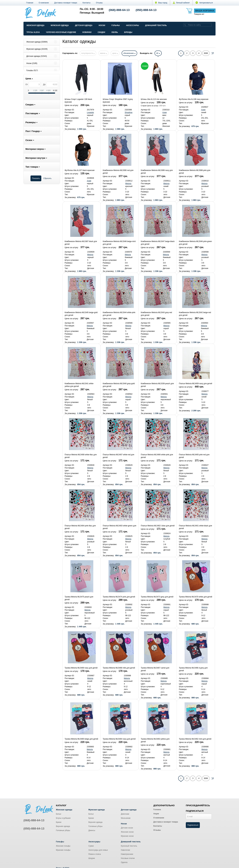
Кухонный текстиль (129, 846)
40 (158, 53)
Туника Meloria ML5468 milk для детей (119, 668)
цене (115, 53)
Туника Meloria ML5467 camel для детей (155, 669)
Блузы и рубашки (63, 818)
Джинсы (92, 830)
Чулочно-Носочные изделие (61, 32)
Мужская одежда (60, 25)
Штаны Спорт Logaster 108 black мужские (78, 101)
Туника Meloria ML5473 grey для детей (157, 597)
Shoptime (129, 112)
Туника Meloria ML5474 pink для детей (119, 597)
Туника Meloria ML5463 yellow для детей (155, 740)
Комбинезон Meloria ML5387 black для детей (81, 243)
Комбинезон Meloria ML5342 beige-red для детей (195, 314)
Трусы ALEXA (33, 32)
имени (103, 53)
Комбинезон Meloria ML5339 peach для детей (157, 385)
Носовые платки (128, 858)
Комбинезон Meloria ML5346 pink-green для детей (195, 243)
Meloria (128, 184)
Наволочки (125, 850)
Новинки (87, 32)
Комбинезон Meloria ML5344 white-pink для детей (119, 314)
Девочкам (125, 814)
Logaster (90, 112)
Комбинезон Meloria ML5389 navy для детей (157, 172)
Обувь (115, 32)
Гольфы (116, 25)
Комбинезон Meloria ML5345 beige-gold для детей (81, 314)
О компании (44, 3)
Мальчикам (126, 818)
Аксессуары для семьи (98, 850)
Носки (102, 25)
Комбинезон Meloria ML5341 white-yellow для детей (79, 385)
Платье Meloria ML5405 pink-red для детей (194, 456)
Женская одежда (36, 25)
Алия (164, 112)
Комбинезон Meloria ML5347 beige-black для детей (158, 243)
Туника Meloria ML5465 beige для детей (81, 739)
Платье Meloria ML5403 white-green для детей (120, 527)
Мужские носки (127, 836)
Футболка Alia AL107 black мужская (80, 170)
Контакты (87, 3)
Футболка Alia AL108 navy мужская (194, 99)
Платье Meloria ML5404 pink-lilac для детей (80, 527)
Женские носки (127, 832)
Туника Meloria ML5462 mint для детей (195, 739)
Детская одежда (84, 25)
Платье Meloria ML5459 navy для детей (196, 384)
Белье (59, 814)
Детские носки (127, 828)
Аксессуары (132, 25)
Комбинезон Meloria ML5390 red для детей (118, 172)
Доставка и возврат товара (66, 3)
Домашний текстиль (156, 25)
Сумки (91, 846)
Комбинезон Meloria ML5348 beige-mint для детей (119, 243)
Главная (30, 3)
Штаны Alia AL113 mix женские (154, 99)
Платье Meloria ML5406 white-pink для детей (157, 456)
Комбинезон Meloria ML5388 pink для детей (195, 172)
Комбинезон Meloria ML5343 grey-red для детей (156, 314)
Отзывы (99, 3)
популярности (88, 53)
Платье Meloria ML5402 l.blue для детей (158, 526)
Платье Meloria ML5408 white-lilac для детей (81, 456)
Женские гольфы (63, 846)
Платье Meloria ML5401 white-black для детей (195, 527)
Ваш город (161, 3)
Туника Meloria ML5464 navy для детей (119, 739)
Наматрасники (127, 854)
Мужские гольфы (63, 850)
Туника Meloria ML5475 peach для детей (79, 598)
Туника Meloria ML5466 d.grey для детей (193, 669)
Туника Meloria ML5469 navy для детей (81, 668)
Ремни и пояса (95, 854)
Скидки (101, 32)
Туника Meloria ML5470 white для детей (196, 597)
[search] (185, 25)
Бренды (128, 32)
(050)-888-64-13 (146, 10)
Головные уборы (63, 830)
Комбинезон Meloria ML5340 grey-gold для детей (119, 385)
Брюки (59, 822)
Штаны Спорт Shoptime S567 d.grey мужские (118, 101)
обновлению (129, 53)
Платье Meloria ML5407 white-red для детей (118, 456)
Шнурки (92, 858)
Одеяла (124, 862)
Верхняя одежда (63, 826)
